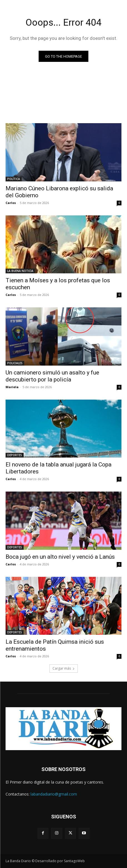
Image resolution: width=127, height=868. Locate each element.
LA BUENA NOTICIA (20, 271)
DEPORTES (15, 455)
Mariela (12, 387)
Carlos (11, 203)
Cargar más (64, 668)
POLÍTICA (14, 179)
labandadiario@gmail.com (54, 794)
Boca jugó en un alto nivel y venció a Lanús (60, 557)
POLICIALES (15, 363)
